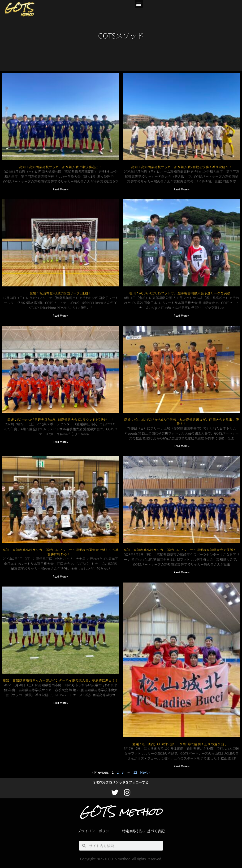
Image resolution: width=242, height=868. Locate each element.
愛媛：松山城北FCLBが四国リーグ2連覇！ (60, 293)
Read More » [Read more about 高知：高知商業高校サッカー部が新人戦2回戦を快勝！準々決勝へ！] (182, 189)
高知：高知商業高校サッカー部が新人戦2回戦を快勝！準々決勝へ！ (182, 167)
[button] (139, 4)
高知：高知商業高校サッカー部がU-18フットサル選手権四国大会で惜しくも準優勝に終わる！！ (61, 548)
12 (135, 772)
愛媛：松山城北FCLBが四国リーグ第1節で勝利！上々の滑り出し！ (181, 744)
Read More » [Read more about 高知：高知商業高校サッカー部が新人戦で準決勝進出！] (61, 189)
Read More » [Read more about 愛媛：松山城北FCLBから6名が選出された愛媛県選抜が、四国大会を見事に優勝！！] (182, 446)
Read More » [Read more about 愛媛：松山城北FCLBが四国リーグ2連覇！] (61, 316)
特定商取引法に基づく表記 (143, 831)
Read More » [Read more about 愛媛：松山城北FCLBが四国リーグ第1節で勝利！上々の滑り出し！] (182, 766)
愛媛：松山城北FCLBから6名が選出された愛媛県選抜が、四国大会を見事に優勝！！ (181, 422)
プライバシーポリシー (95, 831)
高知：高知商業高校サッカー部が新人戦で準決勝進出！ (60, 167)
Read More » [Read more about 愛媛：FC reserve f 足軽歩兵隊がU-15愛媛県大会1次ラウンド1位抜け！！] (61, 442)
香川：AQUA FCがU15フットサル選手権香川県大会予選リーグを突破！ (181, 293)
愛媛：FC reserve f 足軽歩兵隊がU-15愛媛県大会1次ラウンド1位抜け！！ (61, 419)
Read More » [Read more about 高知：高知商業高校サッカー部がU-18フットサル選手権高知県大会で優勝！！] (182, 572)
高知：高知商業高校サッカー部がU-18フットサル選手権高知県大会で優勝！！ (182, 550)
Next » (145, 772)
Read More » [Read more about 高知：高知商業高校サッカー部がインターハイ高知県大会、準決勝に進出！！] (61, 699)
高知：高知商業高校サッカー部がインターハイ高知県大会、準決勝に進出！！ (60, 676)
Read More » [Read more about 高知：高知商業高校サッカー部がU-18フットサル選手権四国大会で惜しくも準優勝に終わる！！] (61, 572)
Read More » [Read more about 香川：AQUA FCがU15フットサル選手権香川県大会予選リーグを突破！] (182, 316)
